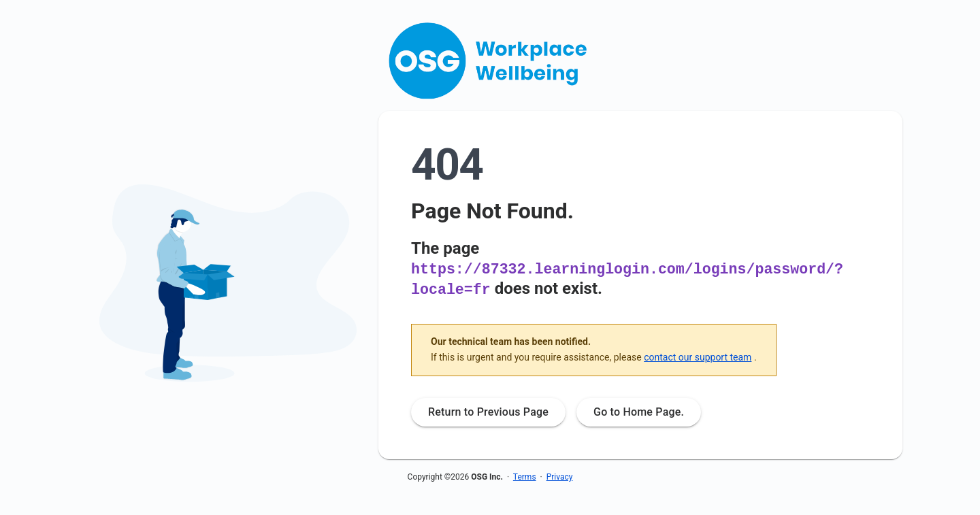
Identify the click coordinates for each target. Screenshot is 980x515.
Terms (525, 476)
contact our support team (698, 356)
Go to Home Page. (639, 411)
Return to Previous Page (488, 411)
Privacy (560, 476)
